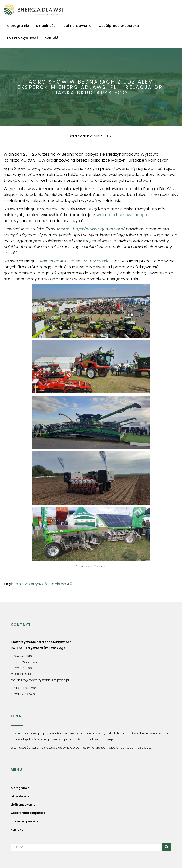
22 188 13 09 (23, 668)
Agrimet (64, 229)
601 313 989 (23, 674)
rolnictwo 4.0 (61, 584)
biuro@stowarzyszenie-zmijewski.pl (44, 680)
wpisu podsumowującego (122, 215)
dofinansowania (77, 26)
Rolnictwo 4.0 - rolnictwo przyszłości (76, 261)
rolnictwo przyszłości (32, 584)
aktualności (46, 26)
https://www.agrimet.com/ (99, 229)
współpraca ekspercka (119, 26)
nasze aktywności (22, 37)
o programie (18, 26)
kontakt (52, 37)
